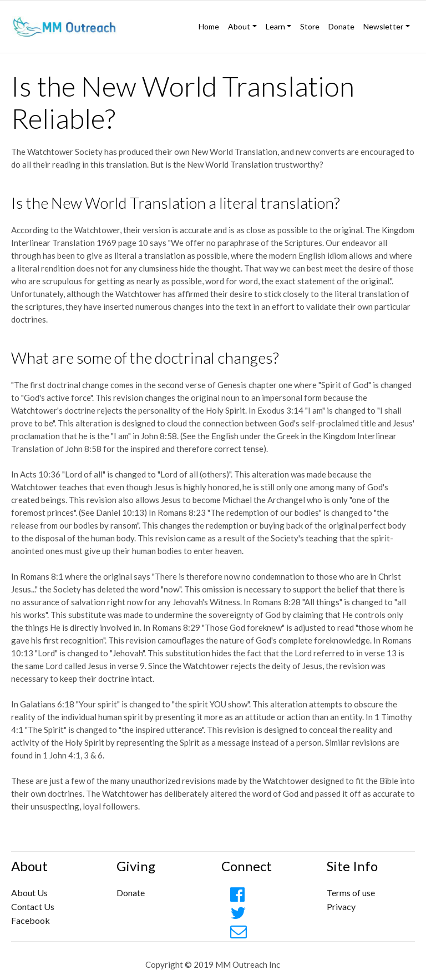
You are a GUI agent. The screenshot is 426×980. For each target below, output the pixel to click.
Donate (341, 26)
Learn (275, 26)
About (239, 26)
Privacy (341, 906)
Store (310, 26)
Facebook (31, 920)
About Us (29, 893)
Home (209, 26)
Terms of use (351, 893)
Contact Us (33, 906)
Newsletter (383, 26)
